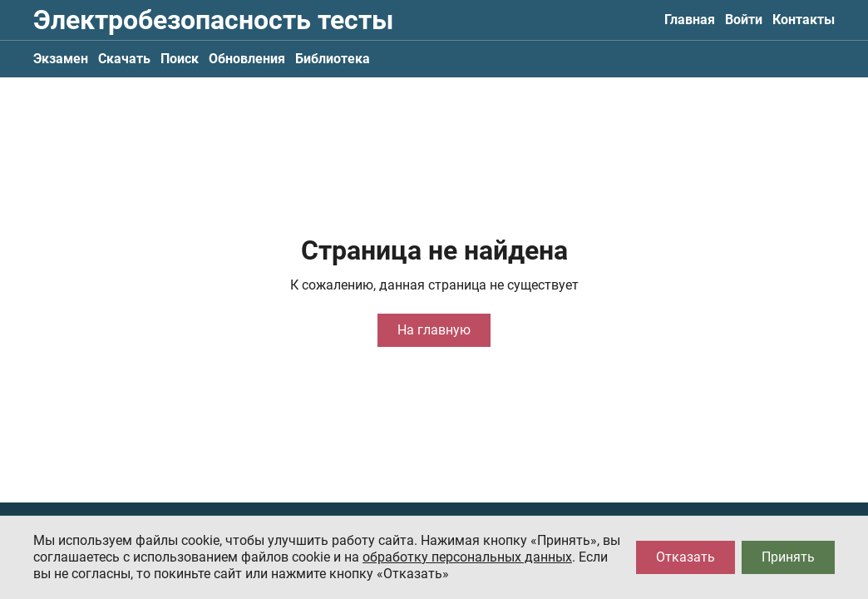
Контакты (804, 20)
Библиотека (333, 59)
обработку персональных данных (467, 557)
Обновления (247, 59)
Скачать (124, 59)
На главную (434, 330)
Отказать (686, 557)
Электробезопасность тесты (213, 20)
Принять (788, 557)
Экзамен (61, 59)
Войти (744, 20)
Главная (690, 20)
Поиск (180, 59)
